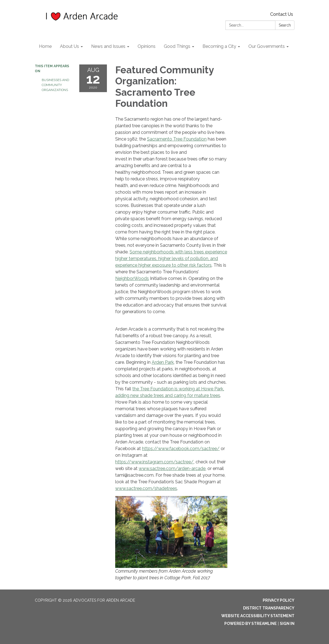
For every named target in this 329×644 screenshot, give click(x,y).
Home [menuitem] (45, 46)
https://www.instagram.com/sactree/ (154, 462)
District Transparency (269, 608)
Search (285, 25)
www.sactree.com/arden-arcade (172, 468)
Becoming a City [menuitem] (219, 46)
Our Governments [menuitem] (267, 46)
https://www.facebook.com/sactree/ (181, 449)
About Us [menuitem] (69, 46)
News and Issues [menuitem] (108, 46)
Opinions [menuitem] (147, 46)
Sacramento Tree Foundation (177, 139)
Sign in (287, 624)
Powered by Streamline (251, 624)
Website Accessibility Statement (258, 616)
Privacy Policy (279, 600)
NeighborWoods (132, 278)
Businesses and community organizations (55, 85)
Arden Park (163, 362)
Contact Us (282, 14)
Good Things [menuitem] (177, 46)
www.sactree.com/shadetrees (146, 488)
